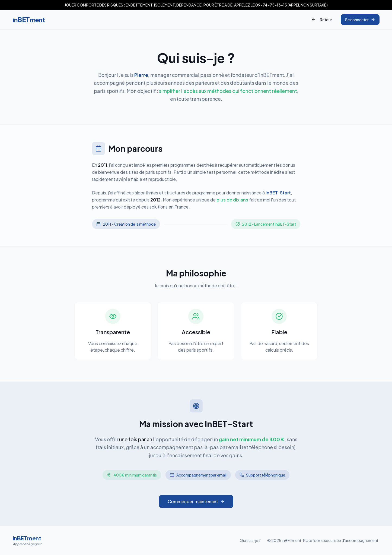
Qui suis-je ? (250, 540)
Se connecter (360, 20)
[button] (196, 5)
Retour (322, 20)
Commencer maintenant (196, 501)
